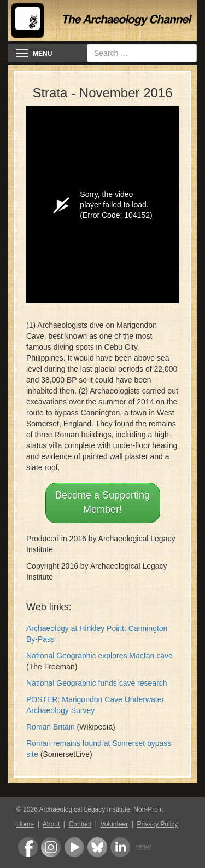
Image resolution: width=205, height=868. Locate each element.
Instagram (51, 847)
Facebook (28, 847)
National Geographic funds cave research (97, 683)
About (51, 824)
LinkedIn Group (120, 847)
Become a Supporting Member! (102, 502)
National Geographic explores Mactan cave (99, 656)
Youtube (74, 847)
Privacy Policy (158, 824)
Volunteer (114, 824)
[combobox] (142, 53)
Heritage (144, 847)
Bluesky (97, 847)
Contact (80, 824)
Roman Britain (51, 727)
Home (25, 824)
